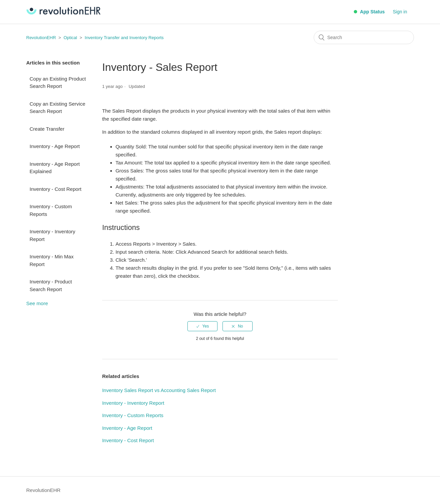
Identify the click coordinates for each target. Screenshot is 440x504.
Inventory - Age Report (55, 146)
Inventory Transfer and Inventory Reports (124, 38)
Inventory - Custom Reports (51, 210)
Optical (70, 38)
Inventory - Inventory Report (53, 235)
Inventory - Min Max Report (52, 260)
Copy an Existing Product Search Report (58, 83)
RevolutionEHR (41, 38)
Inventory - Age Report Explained (55, 168)
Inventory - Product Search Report (51, 285)
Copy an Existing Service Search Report (58, 108)
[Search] (364, 37)
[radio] (202, 326)
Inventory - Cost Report (56, 189)
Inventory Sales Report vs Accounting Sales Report (159, 390)
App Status (369, 12)
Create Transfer (47, 129)
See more (37, 303)
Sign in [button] (400, 12)
